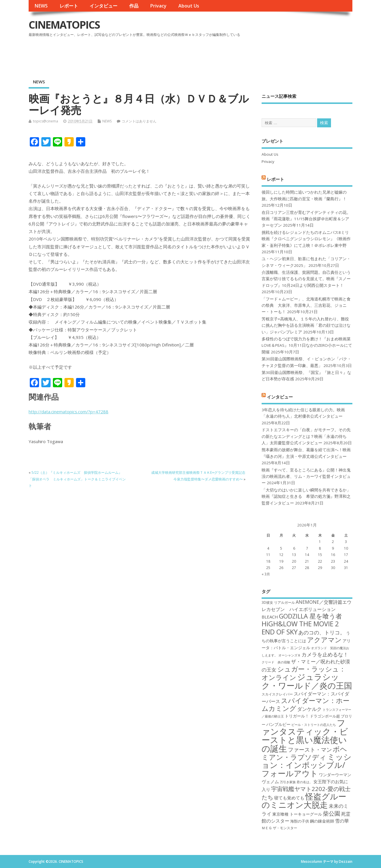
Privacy (158, 6)
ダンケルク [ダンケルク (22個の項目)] (309, 709)
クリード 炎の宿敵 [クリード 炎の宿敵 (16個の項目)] (276, 662)
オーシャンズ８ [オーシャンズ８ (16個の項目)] (290, 655)
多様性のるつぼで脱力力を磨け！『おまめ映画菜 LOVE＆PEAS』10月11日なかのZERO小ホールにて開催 (307, 345)
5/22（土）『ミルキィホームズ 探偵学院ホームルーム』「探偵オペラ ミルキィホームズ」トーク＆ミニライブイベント (77, 479)
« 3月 (266, 574)
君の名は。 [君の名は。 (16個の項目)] (305, 782)
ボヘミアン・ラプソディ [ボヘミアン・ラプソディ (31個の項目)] (304, 753)
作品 (134, 6)
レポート (69, 6)
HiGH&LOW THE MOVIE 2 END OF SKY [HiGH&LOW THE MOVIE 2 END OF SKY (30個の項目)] (300, 628)
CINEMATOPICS (64, 25)
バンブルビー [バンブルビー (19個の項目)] (278, 724)
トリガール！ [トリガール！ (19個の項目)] (297, 716)
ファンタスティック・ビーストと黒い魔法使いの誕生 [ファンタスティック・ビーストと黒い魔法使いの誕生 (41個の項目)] (305, 735)
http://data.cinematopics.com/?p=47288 (69, 412)
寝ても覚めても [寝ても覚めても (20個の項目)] (289, 798)
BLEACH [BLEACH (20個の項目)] (270, 617)
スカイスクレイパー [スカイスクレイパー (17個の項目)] (277, 694)
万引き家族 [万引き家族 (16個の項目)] (288, 782)
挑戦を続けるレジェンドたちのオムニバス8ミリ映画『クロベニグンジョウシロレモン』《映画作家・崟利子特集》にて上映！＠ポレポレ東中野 (306, 239)
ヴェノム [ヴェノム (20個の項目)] (270, 781)
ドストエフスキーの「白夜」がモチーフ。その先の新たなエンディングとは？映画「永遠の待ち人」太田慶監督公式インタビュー (306, 436)
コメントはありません (139, 121)
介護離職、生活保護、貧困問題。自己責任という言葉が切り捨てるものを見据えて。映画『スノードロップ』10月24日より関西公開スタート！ (306, 279)
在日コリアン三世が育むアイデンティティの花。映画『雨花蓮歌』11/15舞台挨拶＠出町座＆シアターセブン (306, 219)
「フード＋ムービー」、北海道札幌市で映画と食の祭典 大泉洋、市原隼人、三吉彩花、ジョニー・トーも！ (306, 305)
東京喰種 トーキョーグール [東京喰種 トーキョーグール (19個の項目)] (297, 814)
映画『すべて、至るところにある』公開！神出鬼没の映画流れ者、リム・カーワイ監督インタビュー (306, 477)
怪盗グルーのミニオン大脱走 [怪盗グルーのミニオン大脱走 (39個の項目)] (304, 800)
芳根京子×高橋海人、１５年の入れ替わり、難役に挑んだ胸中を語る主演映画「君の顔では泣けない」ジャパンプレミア (306, 325)
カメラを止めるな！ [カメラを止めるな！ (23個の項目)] (325, 654)
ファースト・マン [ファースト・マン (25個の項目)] (310, 749)
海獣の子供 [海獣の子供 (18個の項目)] (300, 821)
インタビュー (103, 6)
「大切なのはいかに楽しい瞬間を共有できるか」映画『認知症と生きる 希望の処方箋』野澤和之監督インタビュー (306, 497)
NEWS (41, 6)
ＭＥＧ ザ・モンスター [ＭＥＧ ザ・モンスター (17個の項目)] (279, 828)
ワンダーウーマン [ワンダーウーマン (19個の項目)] (335, 775)
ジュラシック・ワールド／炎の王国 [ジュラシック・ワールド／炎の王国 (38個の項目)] (307, 681)
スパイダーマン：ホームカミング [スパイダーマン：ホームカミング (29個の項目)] (306, 704)
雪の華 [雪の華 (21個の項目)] (342, 821)
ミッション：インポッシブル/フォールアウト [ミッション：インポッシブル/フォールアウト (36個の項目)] (307, 765)
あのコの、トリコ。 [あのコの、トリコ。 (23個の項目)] (322, 632)
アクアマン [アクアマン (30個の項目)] (324, 640)
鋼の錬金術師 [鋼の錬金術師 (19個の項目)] (322, 821)
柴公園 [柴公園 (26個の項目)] (332, 813)
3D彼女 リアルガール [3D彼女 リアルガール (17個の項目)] (278, 602)
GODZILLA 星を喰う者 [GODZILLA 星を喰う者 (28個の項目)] (310, 616)
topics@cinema (46, 121)
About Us (189, 6)
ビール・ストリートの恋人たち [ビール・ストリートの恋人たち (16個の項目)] (314, 725)
